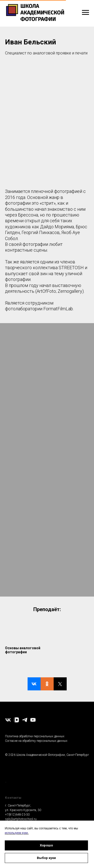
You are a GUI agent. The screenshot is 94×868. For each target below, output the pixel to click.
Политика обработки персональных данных (35, 736)
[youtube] (33, 720)
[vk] (8, 720)
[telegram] (25, 720)
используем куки (16, 833)
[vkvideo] (16, 720)
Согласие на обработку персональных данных (36, 741)
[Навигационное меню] (85, 13)
